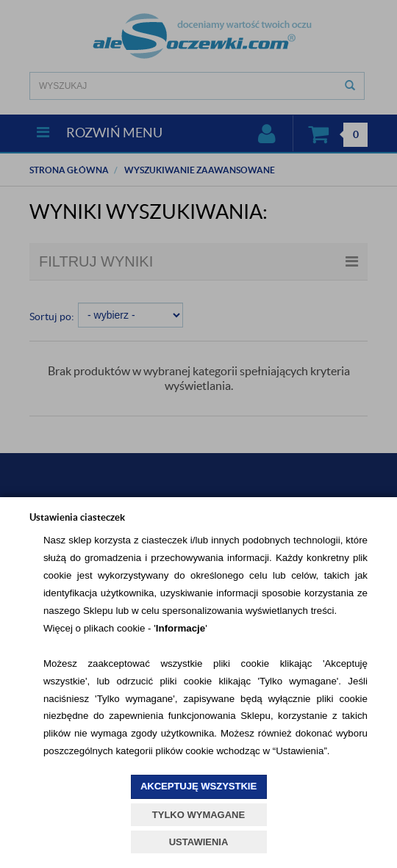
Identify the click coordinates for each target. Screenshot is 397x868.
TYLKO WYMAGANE (198, 815)
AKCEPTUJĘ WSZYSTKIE (198, 786)
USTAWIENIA (199, 842)
